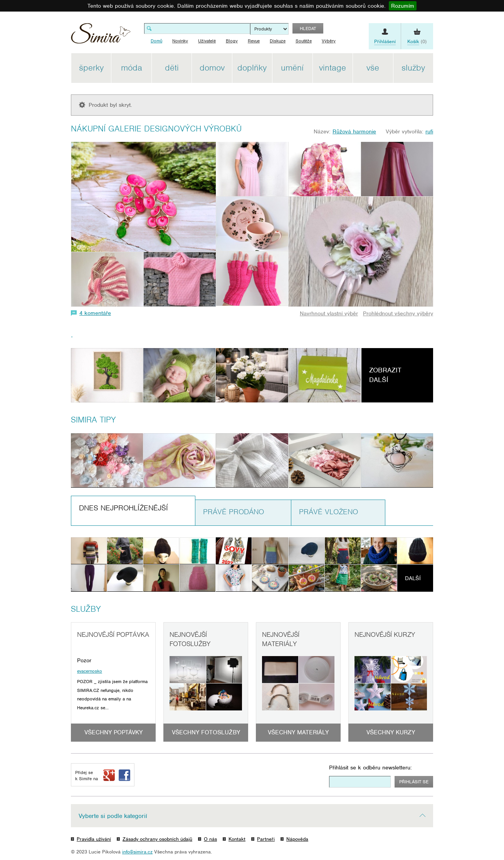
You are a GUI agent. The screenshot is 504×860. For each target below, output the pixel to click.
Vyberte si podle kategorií (113, 816)
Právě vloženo (328, 512)
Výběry (329, 41)
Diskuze (278, 41)
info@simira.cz (137, 852)
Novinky (180, 41)
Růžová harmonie (354, 131)
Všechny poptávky (113, 732)
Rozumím (403, 6)
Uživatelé (207, 41)
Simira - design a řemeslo (101, 36)
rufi (429, 131)
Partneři (266, 839)
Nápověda (297, 839)
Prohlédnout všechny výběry (398, 313)
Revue (254, 41)
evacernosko (90, 671)
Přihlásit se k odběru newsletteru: (370, 767)
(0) (417, 42)
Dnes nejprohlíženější (123, 508)
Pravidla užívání (94, 839)
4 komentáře (95, 313)
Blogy (232, 41)
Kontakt (237, 839)
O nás (210, 839)
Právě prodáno (234, 512)
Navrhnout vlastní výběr (329, 313)
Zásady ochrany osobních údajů (157, 839)
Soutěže (304, 41)
